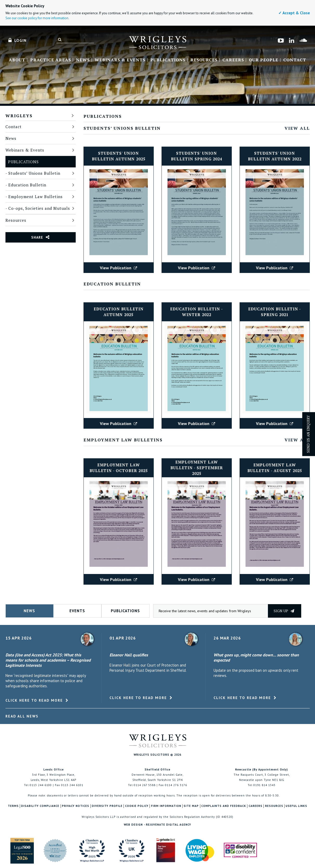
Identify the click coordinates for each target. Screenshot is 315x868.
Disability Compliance (40, 806)
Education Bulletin (27, 185)
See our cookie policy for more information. (37, 18)
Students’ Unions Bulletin (34, 173)
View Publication (118, 268)
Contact (295, 60)
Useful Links (296, 806)
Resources (204, 60)
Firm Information (166, 806)
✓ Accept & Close (294, 13)
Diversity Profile (107, 806)
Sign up (284, 611)
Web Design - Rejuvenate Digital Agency (157, 825)
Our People (264, 60)
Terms (13, 806)
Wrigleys (19, 116)
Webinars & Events (120, 60)
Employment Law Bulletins (36, 197)
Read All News (22, 716)
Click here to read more (34, 700)
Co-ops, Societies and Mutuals (39, 208)
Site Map (191, 806)
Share (37, 237)
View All (297, 128)
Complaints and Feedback (224, 806)
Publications (168, 60)
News (83, 60)
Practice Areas (51, 60)
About (17, 60)
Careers (233, 60)
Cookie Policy (137, 806)
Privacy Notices (76, 806)
